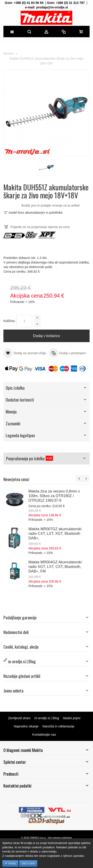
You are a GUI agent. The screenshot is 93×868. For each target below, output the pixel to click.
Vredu (12, 863)
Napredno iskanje (26, 726)
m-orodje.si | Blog (47, 718)
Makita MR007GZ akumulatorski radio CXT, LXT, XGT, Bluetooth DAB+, (55, 533)
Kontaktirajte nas (44, 735)
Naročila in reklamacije (59, 726)
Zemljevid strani (19, 718)
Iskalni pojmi (72, 718)
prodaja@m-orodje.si (52, 7)
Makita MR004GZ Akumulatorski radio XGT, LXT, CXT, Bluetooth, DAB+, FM (55, 567)
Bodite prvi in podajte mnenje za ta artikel (50, 205)
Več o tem (28, 863)
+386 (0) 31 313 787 (70, 3)
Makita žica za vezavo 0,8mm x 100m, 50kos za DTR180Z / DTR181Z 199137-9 (54, 496)
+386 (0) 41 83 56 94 (29, 3)
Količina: (9, 321)
